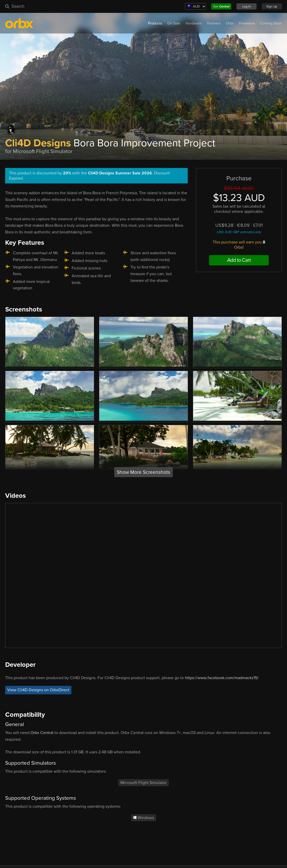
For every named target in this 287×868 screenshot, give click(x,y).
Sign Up (272, 6)
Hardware (194, 23)
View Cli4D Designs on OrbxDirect (38, 690)
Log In (247, 6)
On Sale (174, 23)
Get (221, 6)
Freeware (247, 23)
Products (155, 23)
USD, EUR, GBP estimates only (239, 232)
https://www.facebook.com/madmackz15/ (222, 678)
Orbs (230, 23)
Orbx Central (42, 733)
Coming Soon (271, 23)
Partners (214, 23)
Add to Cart (239, 260)
